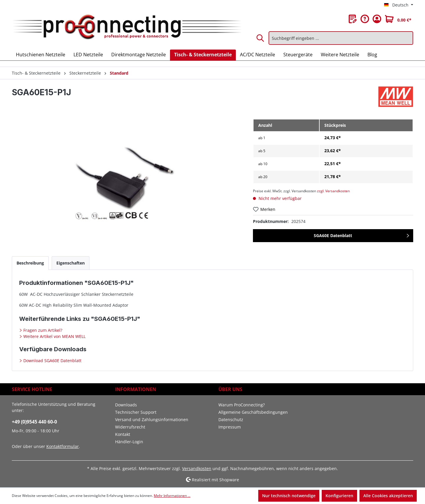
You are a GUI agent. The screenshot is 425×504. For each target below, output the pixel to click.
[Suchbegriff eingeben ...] (341, 38)
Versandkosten (197, 468)
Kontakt (123, 434)
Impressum (230, 427)
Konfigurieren (339, 496)
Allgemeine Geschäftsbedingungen (253, 412)
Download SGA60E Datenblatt (52, 361)
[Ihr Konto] (377, 19)
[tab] (30, 263)
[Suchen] (261, 38)
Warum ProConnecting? (242, 405)
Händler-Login (129, 442)
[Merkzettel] (353, 19)
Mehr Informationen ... (172, 496)
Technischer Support (136, 412)
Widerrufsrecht (130, 427)
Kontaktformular (63, 446)
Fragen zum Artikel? (42, 330)
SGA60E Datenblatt (333, 235)
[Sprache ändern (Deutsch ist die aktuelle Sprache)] (399, 5)
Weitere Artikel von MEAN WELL (54, 336)
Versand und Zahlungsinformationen (152, 420)
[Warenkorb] (398, 19)
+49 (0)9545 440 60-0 (34, 422)
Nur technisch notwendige (289, 496)
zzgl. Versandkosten (333, 191)
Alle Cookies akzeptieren (388, 496)
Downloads (126, 405)
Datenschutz (231, 420)
